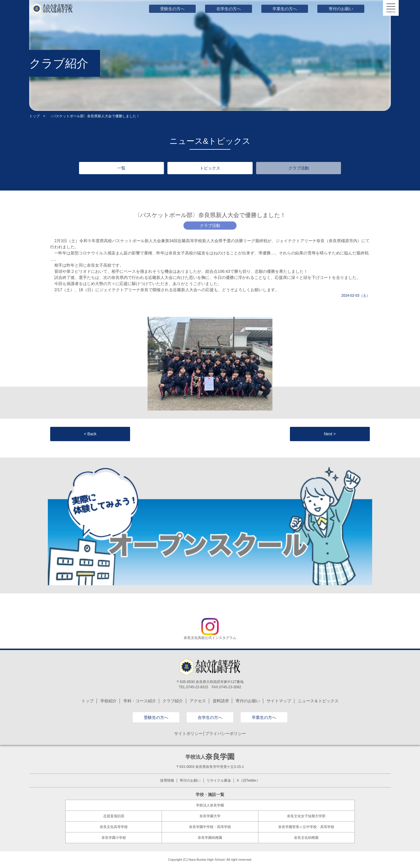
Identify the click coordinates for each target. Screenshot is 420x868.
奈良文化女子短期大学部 (306, 816)
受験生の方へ (172, 9)
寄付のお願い (341, 9)
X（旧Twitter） (248, 780)
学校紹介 (108, 701)
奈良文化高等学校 (114, 827)
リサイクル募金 (219, 780)
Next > (330, 434)
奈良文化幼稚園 (306, 838)
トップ (34, 116)
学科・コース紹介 (140, 701)
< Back (90, 434)
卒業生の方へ (285, 9)
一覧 (121, 168)
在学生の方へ (229, 9)
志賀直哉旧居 (114, 816)
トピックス (210, 168)
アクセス (198, 701)
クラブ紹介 (173, 701)
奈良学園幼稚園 (210, 838)
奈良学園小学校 (114, 838)
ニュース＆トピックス (318, 701)
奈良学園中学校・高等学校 (210, 827)
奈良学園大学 (210, 816)
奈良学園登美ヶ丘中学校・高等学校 (306, 827)
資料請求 (221, 701)
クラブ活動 (299, 168)
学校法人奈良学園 (210, 805)
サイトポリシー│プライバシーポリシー (210, 733)
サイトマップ (279, 701)
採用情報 (167, 780)
